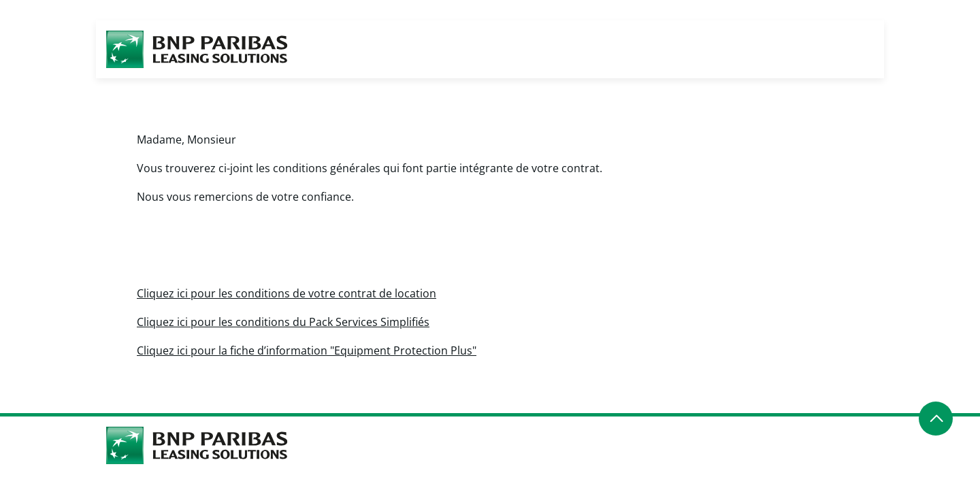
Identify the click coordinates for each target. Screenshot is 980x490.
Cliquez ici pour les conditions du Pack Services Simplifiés (283, 322)
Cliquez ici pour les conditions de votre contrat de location (287, 293)
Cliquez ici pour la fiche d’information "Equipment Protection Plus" (307, 350)
